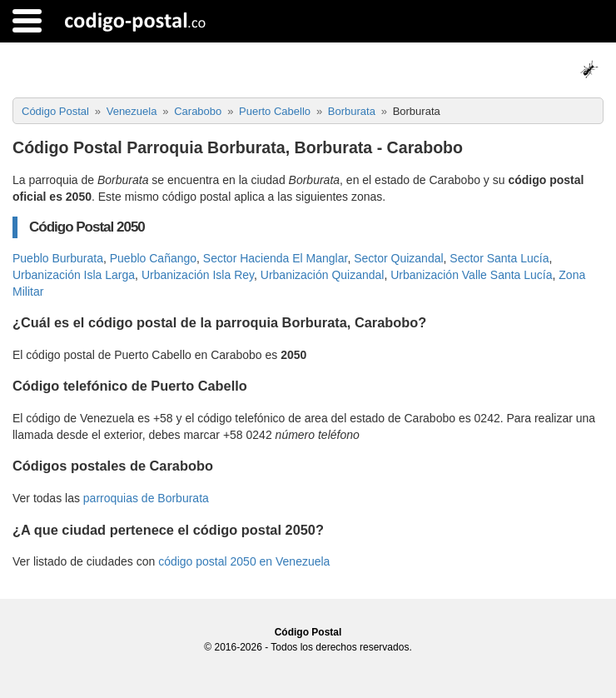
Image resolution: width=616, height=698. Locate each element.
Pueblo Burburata (58, 258)
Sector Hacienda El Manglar (276, 258)
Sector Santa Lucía (499, 258)
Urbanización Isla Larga (74, 275)
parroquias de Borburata (146, 498)
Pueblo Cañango (153, 258)
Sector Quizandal (398, 258)
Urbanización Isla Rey (198, 275)
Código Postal (308, 632)
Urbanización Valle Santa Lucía (471, 275)
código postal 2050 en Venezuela (244, 561)
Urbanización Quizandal (323, 275)
